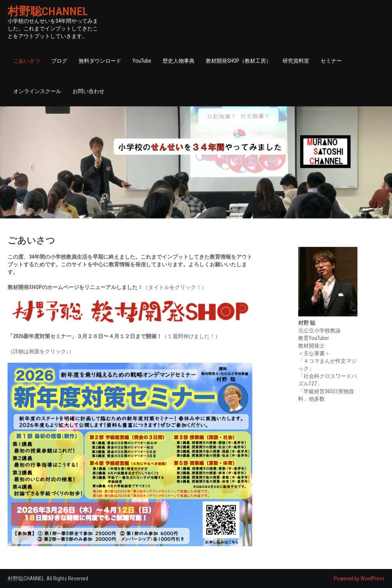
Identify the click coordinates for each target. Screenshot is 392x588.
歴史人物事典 (179, 61)
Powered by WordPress (359, 579)
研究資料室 (296, 61)
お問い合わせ (89, 91)
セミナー (331, 61)
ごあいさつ (27, 61)
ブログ (59, 61)
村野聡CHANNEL (48, 11)
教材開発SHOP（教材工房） (239, 61)
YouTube (142, 61)
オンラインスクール (37, 91)
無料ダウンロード (100, 61)
